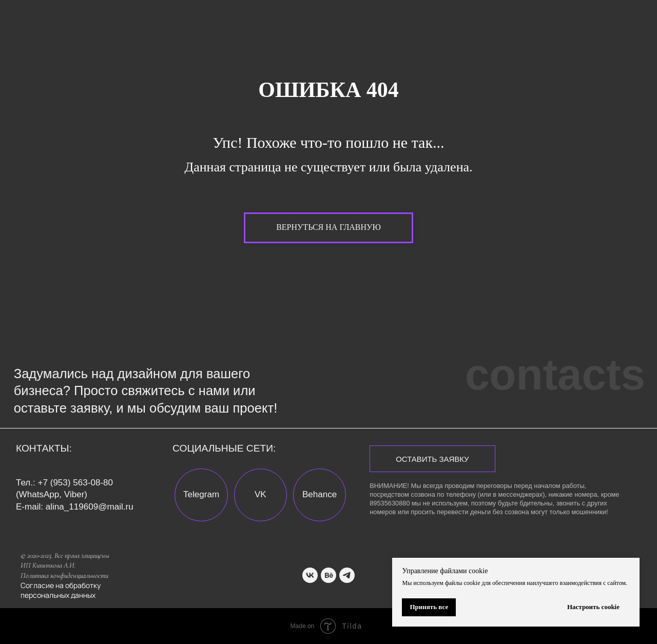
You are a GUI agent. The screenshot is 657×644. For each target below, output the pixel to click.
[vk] (310, 575)
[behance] (328, 575)
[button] (432, 459)
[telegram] (347, 575)
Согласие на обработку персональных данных (61, 590)
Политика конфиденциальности (64, 575)
